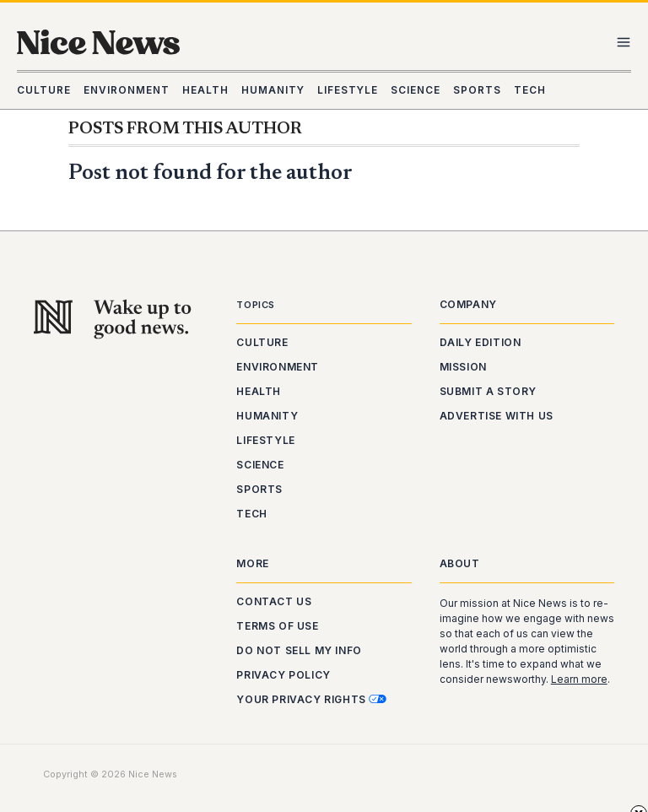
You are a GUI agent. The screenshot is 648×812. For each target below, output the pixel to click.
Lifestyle (265, 440)
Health (259, 391)
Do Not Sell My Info (299, 650)
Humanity (267, 416)
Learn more (579, 679)
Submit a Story (488, 391)
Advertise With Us (497, 416)
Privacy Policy (283, 675)
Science (260, 465)
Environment (278, 367)
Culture (262, 342)
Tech (251, 514)
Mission (463, 367)
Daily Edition (481, 342)
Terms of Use (277, 626)
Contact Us (274, 601)
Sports (259, 489)
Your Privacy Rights (312, 699)
